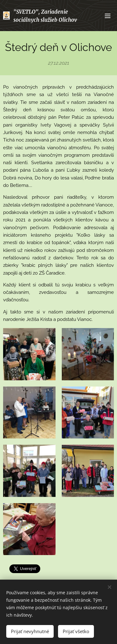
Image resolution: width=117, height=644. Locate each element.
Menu (108, 16)
